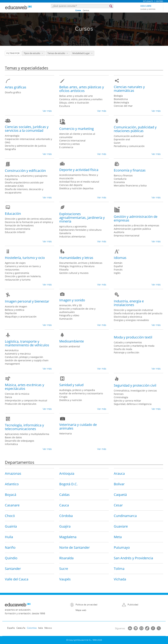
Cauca (64, 505)
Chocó (10, 516)
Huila (9, 537)
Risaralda (66, 558)
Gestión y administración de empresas (136, 218)
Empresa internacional (127, 236)
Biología (118, 96)
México (48, 628)
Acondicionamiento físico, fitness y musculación (79, 177)
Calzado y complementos (128, 342)
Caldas (64, 494)
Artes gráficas (16, 87)
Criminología (121, 397)
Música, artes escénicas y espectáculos (24, 387)
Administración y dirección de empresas (137, 225)
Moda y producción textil (133, 337)
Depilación (11, 313)
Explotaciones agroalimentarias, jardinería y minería (82, 218)
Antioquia (67, 473)
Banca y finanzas (123, 175)
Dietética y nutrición (71, 400)
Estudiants (148, 1)
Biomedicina (121, 99)
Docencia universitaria (18, 229)
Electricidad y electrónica (128, 317)
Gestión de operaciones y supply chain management (27, 362)
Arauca (119, 473)
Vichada (120, 579)
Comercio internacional (72, 141)
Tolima (119, 568)
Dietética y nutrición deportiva (76, 188)
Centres (159, 1)
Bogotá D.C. (68, 484)
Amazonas (13, 473)
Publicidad (133, 605)
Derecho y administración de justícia (26, 146)
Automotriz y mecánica (18, 354)
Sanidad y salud (71, 385)
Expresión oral (122, 139)
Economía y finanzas (130, 170)
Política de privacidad (86, 605)
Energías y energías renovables (131, 320)
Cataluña (21, 628)
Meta (118, 537)
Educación (13, 214)
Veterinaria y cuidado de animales (78, 426)
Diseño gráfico (13, 92)
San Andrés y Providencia (133, 558)
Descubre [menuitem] (148, 8)
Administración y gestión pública (132, 229)
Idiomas (120, 258)
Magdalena (68, 537)
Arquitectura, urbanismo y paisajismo (26, 176)
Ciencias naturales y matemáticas (129, 89)
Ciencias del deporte (71, 185)
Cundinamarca (125, 516)
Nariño (10, 547)
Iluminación (66, 319)
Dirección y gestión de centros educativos (28, 219)
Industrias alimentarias (72, 237)
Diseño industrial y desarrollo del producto (138, 313)
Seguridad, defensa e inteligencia (133, 404)
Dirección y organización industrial (133, 310)
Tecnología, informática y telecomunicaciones (24, 427)
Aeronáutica (12, 350)
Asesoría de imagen (16, 306)
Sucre (64, 568)
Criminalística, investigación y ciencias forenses (135, 392)
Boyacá (11, 494)
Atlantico (12, 484)
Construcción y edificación (25, 171)
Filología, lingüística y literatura (77, 266)
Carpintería (11, 179)
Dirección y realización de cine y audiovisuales (77, 310)
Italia (40, 628)
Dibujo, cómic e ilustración (74, 103)
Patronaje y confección (127, 352)
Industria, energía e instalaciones (129, 303)
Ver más (47, 111)
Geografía (10, 149)
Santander (13, 568)
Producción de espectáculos (21, 404)
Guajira (65, 526)
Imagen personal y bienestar (27, 301)
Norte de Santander (74, 547)
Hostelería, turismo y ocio (25, 258)
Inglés (117, 273)
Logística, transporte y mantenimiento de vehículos (27, 343)
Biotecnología (121, 102)
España (11, 628)
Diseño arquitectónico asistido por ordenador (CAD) (24, 184)
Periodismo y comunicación (129, 146)
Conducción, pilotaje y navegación (24, 357)
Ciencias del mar (123, 106)
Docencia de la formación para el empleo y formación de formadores (29, 224)
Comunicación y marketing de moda (134, 346)
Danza (8, 397)
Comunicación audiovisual (129, 136)
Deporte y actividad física (79, 170)
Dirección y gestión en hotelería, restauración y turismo (23, 278)
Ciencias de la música (17, 394)
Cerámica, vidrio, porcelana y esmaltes (81, 99)
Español (118, 266)
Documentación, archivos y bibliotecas (81, 263)
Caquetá (120, 494)
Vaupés (65, 579)
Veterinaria (65, 434)
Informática (11, 444)
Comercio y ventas (70, 144)
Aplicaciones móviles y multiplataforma (27, 434)
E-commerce (66, 147)
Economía (119, 182)
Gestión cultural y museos (74, 273)
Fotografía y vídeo (69, 315)
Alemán (118, 263)
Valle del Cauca (17, 579)
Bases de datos (13, 437)
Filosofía (64, 270)
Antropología (12, 136)
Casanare (12, 505)
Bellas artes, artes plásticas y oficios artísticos (82, 89)
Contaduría (120, 179)
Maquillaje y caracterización (21, 317)
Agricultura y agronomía (73, 226)
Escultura (65, 106)
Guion (117, 143)
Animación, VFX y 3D (71, 305)
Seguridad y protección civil (135, 385)
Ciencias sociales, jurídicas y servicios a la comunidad (27, 129)
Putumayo (122, 547)
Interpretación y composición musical (26, 400)
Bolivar (119, 484)
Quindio (11, 558)
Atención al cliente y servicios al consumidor (77, 135)
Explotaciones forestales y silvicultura (80, 230)
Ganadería (65, 233)
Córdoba (66, 516)
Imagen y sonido (72, 300)
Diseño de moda (123, 349)
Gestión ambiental (70, 346)
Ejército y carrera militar (127, 401)
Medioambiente (72, 341)
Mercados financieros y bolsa (130, 185)
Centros (86, 10)
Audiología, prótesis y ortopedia (77, 390)
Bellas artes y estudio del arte (76, 96)
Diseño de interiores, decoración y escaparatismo (24, 191)
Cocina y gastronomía (17, 273)
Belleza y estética (15, 310)
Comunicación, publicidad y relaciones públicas (135, 129)
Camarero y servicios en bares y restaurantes (23, 268)
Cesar (118, 505)
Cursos (78, 10)
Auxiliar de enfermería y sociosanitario (81, 393)
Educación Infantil (15, 232)
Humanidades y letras (76, 258)
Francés (118, 270)
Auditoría (119, 232)
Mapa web (81, 610)
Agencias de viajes (15, 263)
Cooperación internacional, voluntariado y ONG (28, 141)
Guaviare (121, 526)
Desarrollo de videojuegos (20, 441)
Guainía (11, 526)
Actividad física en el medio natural (79, 182)
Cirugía (63, 397)
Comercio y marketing (77, 129)
